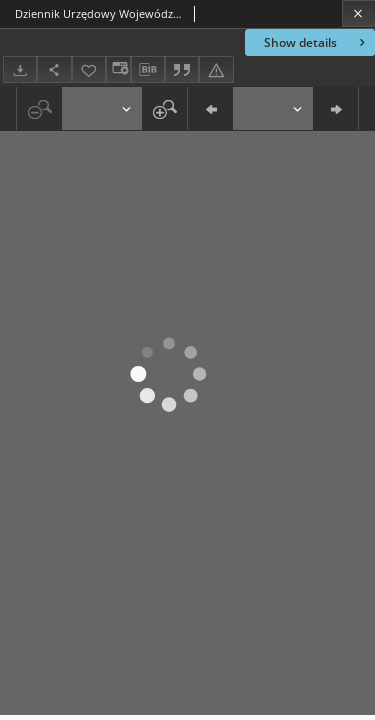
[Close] (358, 13)
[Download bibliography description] (148, 70)
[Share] (54, 69)
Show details (316, 42)
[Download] (20, 69)
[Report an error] (216, 69)
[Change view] (118, 69)
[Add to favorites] (89, 69)
